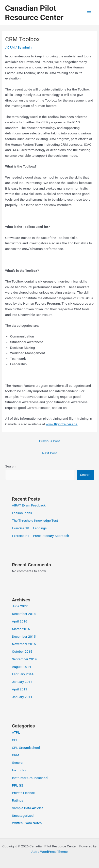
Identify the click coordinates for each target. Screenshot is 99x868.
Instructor (19, 770)
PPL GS (17, 785)
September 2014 (24, 659)
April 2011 (19, 689)
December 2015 (24, 636)
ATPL (16, 732)
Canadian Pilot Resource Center (34, 13)
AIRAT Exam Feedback (29, 505)
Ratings (17, 800)
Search (10, 466)
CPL (15, 740)
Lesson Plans (22, 513)
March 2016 (21, 629)
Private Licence (23, 793)
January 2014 (22, 682)
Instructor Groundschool (30, 778)
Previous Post (49, 441)
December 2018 (24, 614)
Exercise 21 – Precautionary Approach (40, 536)
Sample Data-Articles (28, 808)
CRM (11, 47)
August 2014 (21, 667)
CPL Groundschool (26, 748)
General (18, 763)
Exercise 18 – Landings (29, 528)
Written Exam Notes (27, 823)
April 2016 (19, 621)
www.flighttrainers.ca (62, 424)
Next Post (49, 453)
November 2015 (24, 644)
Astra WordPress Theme (49, 852)
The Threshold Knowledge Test (35, 520)
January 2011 (22, 697)
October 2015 (22, 651)
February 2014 (23, 674)
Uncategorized (23, 816)
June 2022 (20, 606)
